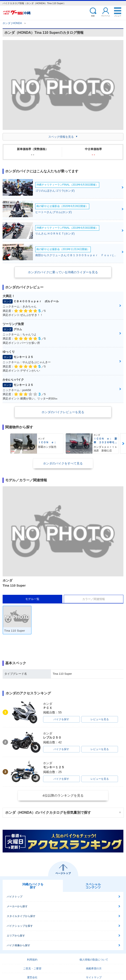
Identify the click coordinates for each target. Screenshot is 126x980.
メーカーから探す (17, 906)
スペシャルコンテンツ (93, 886)
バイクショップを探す (20, 926)
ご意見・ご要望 (32, 969)
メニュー (118, 16)
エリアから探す (16, 936)
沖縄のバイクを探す (33, 886)
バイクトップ (15, 897)
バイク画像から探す (18, 945)
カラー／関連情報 (94, 599)
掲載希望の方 (94, 969)
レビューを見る (100, 719)
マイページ (106, 16)
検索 (93, 16)
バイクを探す (61, 719)
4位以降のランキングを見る (63, 795)
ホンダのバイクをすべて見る (63, 463)
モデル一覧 (32, 599)
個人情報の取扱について (94, 960)
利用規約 (32, 960)
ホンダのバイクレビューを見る (63, 412)
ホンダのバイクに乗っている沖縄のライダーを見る (63, 272)
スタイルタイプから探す (21, 916)
